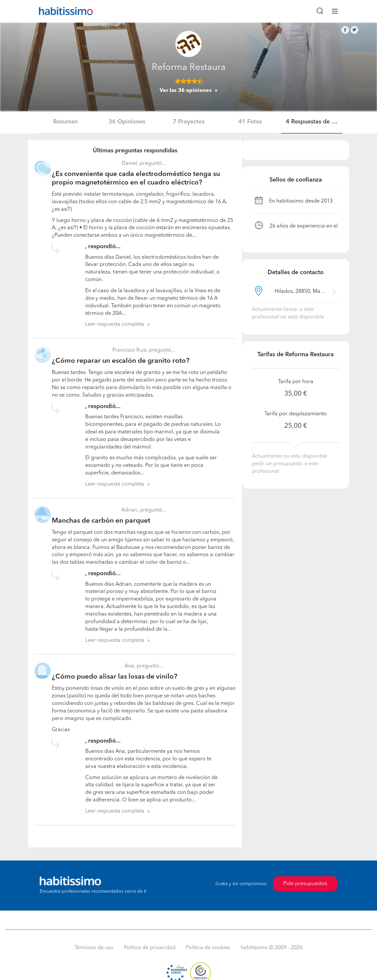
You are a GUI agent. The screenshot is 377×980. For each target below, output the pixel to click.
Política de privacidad (150, 948)
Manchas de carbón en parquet (101, 521)
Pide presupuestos (305, 884)
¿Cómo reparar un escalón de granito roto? (121, 361)
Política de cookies (208, 948)
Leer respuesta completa (115, 324)
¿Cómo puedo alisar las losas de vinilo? (115, 677)
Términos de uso (94, 948)
